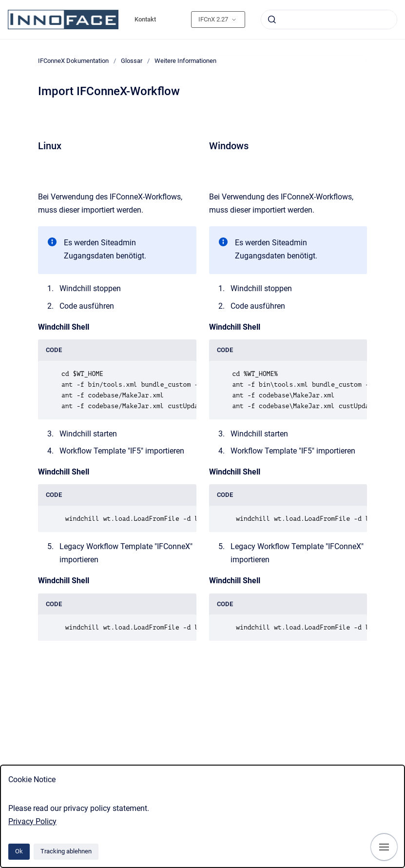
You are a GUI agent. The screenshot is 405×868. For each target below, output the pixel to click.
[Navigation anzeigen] (384, 847)
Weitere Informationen (185, 61)
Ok (19, 851)
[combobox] (329, 20)
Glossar (132, 61)
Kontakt (145, 19)
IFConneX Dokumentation (73, 61)
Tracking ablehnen (66, 851)
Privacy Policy (32, 821)
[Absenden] (272, 20)
